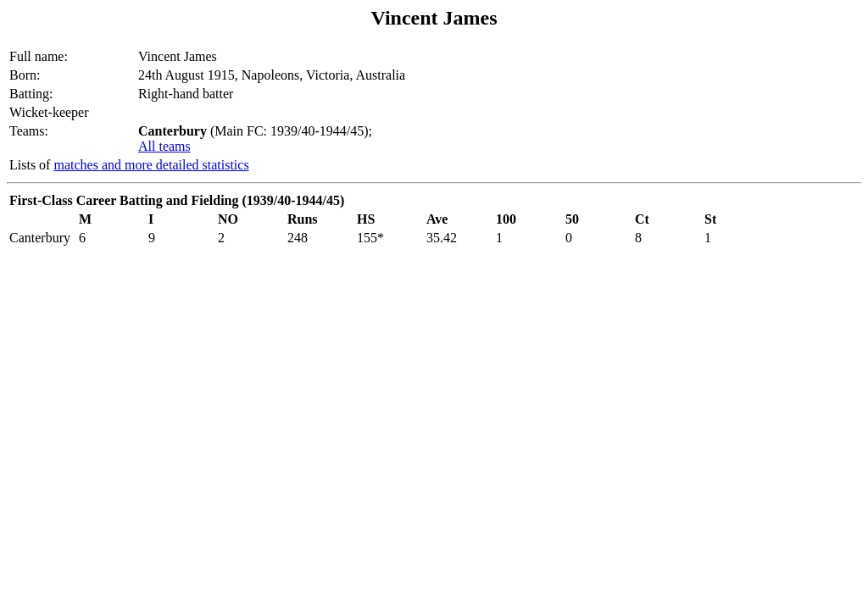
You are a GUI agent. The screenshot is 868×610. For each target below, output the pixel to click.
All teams (164, 146)
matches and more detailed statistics (151, 165)
